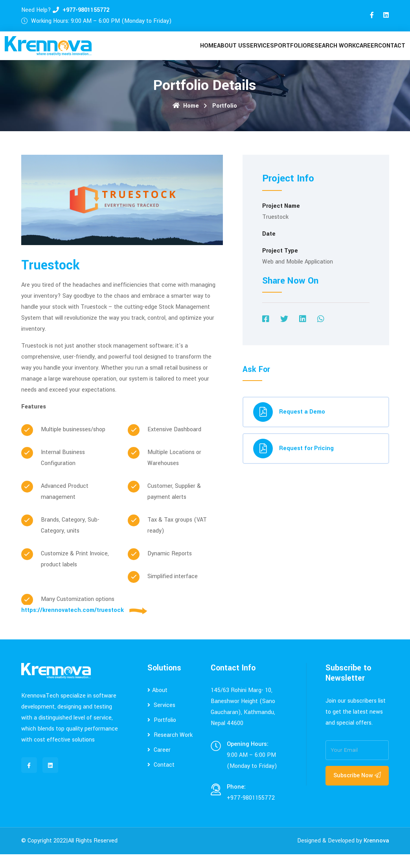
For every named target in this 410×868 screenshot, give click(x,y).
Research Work (325, 53)
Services (251, 53)
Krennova (376, 854)
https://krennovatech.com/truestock (73, 624)
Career (362, 53)
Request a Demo (289, 426)
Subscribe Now (357, 789)
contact (390, 53)
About (157, 704)
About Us (220, 53)
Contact (161, 779)
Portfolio (283, 53)
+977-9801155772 (86, 10)
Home (193, 53)
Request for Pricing (293, 462)
